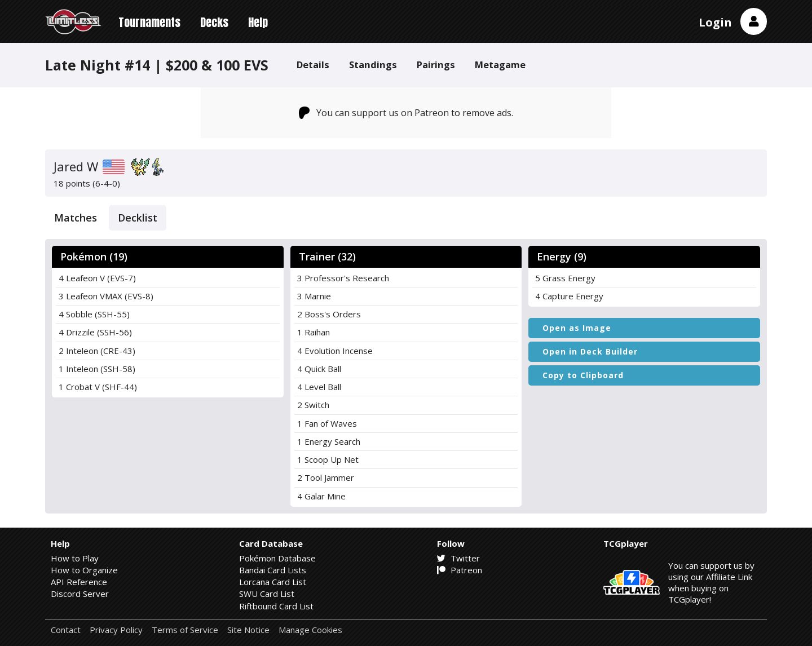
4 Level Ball (319, 387)
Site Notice (248, 630)
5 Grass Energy (565, 278)
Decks (214, 22)
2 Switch (313, 405)
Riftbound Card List (276, 606)
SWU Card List (267, 594)
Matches (76, 218)
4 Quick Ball (319, 369)
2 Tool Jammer (326, 477)
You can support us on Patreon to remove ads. (406, 113)
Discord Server (80, 594)
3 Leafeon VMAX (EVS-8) (106, 296)
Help (258, 22)
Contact (66, 630)
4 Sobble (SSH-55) (94, 314)
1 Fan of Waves (327, 423)
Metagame (500, 65)
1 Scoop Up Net (328, 459)
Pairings (436, 65)
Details (313, 65)
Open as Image (577, 328)
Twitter (458, 558)
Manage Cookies (310, 630)
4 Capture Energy (569, 296)
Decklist (138, 218)
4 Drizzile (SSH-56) (95, 332)
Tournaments (149, 22)
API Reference (79, 582)
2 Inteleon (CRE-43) (97, 351)
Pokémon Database (277, 558)
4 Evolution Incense (335, 351)
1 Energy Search (329, 441)
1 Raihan (314, 332)
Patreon (460, 570)
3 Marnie (314, 296)
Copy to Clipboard (583, 375)
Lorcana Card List (273, 582)
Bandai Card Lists (273, 570)
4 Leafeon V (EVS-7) (97, 278)
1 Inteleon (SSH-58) (97, 369)
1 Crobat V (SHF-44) (98, 387)
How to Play (75, 558)
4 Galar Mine (321, 496)
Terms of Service (185, 630)
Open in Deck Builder (590, 351)
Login (715, 22)
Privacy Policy (116, 630)
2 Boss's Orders (329, 314)
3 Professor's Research (343, 278)
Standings (373, 65)
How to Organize (84, 570)
